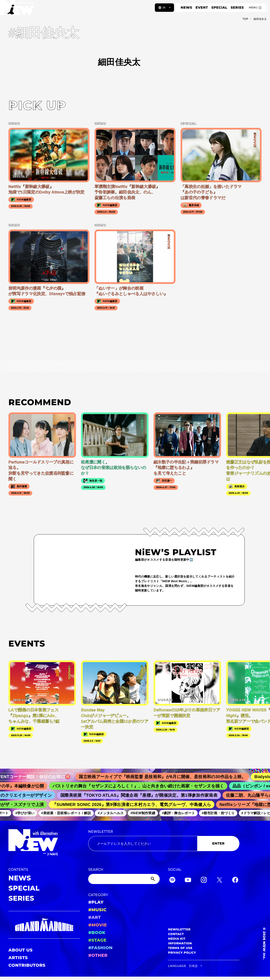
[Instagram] (204, 881)
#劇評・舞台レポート (181, 813)
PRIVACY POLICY (182, 953)
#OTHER (98, 955)
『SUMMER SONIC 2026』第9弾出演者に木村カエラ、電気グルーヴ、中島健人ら (135, 805)
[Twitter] (219, 881)
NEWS (186, 7)
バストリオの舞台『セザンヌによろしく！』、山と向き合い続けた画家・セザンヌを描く (142, 786)
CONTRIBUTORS (27, 965)
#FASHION (100, 948)
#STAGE (97, 940)
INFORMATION (180, 943)
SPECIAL (219, 7)
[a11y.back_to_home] (17, 9)
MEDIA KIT (177, 939)
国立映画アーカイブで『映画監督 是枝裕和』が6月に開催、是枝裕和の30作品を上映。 (167, 777)
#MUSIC (97, 910)
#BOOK (97, 933)
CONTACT (176, 934)
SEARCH (96, 870)
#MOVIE (97, 925)
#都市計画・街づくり (221, 813)
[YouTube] (188, 881)
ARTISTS (18, 958)
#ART (94, 917)
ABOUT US (20, 950)
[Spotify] (172, 881)
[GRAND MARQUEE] (44, 925)
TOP (245, 19)
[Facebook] (235, 881)
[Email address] (143, 844)
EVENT (202, 7)
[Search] (124, 879)
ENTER (218, 843)
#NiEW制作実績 (146, 813)
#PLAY (96, 902)
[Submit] (153, 879)
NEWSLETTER (101, 832)
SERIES (237, 7)
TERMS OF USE (180, 948)
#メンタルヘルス (113, 813)
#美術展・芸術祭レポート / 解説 (69, 813)
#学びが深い (28, 813)
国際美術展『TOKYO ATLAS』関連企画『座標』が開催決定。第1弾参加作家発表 (142, 795)
